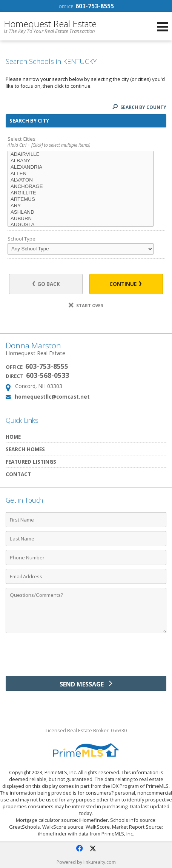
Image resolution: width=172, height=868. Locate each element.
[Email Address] (86, 576)
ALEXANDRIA (81, 167)
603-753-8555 (86, 6)
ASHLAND (81, 212)
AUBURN (81, 219)
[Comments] (86, 610)
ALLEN (81, 174)
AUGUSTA (81, 225)
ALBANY (81, 161)
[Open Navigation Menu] (163, 26)
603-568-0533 (48, 375)
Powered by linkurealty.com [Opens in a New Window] (86, 862)
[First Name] (86, 520)
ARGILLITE (81, 193)
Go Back (46, 284)
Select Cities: (86, 142)
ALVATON (81, 180)
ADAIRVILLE (81, 155)
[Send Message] (86, 683)
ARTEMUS (81, 200)
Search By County (139, 107)
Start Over (86, 305)
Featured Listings (31, 462)
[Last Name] (86, 539)
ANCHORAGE (81, 187)
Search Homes (25, 449)
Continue (125, 284)
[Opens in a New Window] (79, 848)
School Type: (22, 239)
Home (13, 437)
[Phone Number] (86, 557)
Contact (18, 474)
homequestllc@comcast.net (52, 397)
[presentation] (86, 657)
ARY (81, 206)
